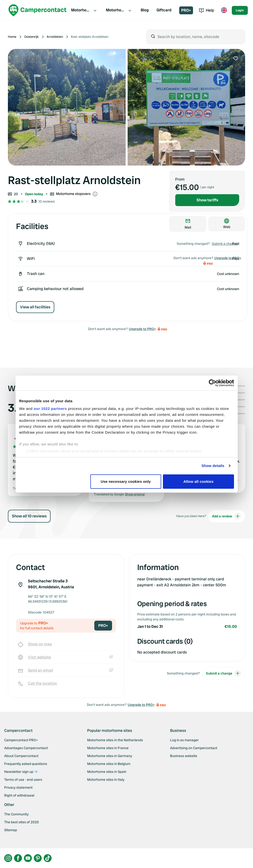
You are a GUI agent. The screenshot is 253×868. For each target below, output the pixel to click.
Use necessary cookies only (126, 481)
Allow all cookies (199, 481)
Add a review (227, 516)
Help (206, 10)
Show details (213, 466)
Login (240, 10)
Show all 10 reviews (29, 516)
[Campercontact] (38, 10)
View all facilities (35, 307)
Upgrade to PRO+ (142, 329)
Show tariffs (207, 200)
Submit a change (225, 244)
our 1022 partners (50, 409)
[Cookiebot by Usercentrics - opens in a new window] (212, 383)
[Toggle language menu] (224, 10)
